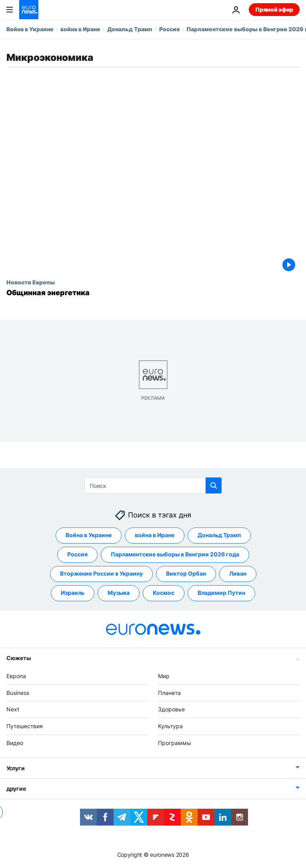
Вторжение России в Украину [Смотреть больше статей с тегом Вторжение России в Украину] (101, 573)
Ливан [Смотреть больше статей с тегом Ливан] (238, 573)
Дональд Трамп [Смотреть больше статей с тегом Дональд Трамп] (219, 535)
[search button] (214, 485)
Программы (175, 743)
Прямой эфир (274, 9)
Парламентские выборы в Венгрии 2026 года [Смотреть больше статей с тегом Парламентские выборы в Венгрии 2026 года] (175, 554)
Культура (170, 726)
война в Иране (80, 29)
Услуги (15, 768)
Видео (15, 743)
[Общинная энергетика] (153, 293)
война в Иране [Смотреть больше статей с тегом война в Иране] (155, 535)
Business (18, 692)
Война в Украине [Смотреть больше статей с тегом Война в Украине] (89, 535)
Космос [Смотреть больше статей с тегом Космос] (164, 593)
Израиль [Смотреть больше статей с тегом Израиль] (73, 593)
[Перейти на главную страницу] (29, 10)
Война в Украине (30, 29)
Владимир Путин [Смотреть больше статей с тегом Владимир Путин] (221, 593)
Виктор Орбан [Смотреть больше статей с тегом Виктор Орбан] (186, 573)
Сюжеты (18, 658)
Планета (169, 692)
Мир (164, 676)
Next (13, 709)
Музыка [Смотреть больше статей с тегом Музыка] (119, 593)
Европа (16, 676)
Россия (169, 29)
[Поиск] (153, 485)
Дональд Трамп (130, 29)
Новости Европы (31, 282)
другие (16, 788)
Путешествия (25, 726)
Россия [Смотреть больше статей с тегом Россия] (77, 554)
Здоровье (171, 709)
